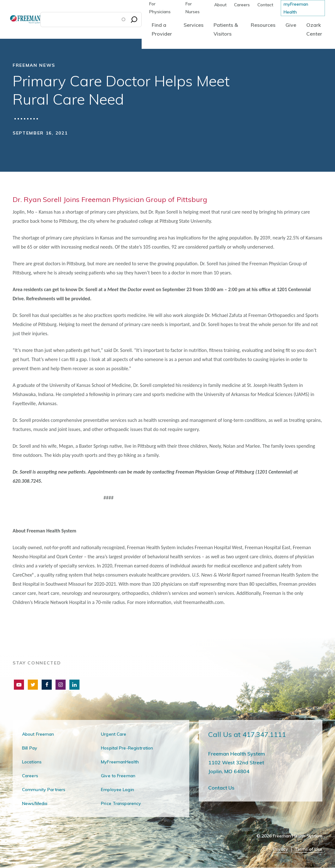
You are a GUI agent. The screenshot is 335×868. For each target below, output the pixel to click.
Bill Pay (30, 748)
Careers (242, 5)
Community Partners (44, 790)
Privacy (280, 849)
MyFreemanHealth (120, 762)
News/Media (35, 803)
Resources (263, 25)
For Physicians (160, 8)
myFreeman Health (296, 8)
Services (194, 25)
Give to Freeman (118, 776)
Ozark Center (314, 29)
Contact (265, 5)
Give (291, 25)
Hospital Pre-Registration (127, 748)
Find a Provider (162, 29)
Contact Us (221, 788)
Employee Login (118, 790)
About (220, 5)
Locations (32, 762)
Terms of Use (309, 849)
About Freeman (38, 734)
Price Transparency (121, 803)
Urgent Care (114, 734)
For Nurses (193, 8)
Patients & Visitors (226, 29)
